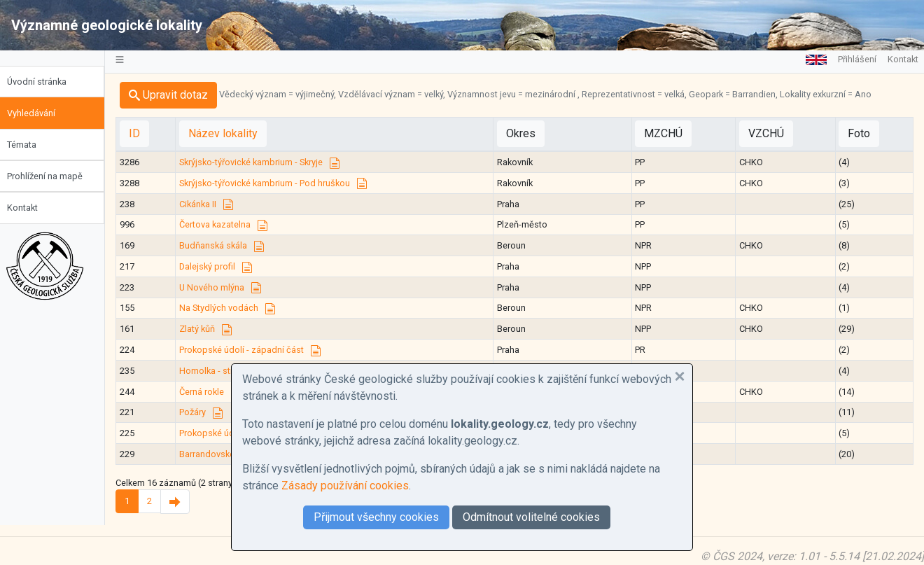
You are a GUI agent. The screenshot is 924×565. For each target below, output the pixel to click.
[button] (680, 377)
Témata (29, 145)
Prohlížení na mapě (52, 176)
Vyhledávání (39, 113)
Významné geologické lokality (107, 25)
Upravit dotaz (176, 95)
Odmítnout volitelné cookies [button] (531, 517)
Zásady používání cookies (345, 486)
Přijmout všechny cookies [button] (376, 517)
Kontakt (30, 208)
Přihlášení (857, 59)
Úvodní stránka (44, 82)
